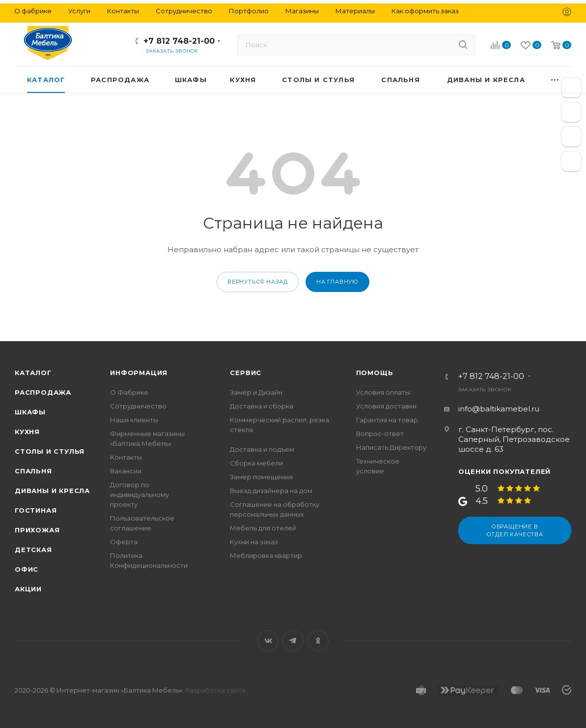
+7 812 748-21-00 (179, 41)
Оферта (124, 542)
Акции (28, 589)
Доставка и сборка (262, 406)
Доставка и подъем (262, 449)
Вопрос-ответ (380, 434)
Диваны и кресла (52, 491)
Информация (139, 373)
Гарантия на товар (387, 420)
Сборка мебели (256, 463)
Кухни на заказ (254, 542)
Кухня (27, 432)
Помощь (375, 373)
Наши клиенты (134, 420)
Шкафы (30, 412)
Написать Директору (391, 447)
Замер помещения (261, 477)
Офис (27, 569)
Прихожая (37, 530)
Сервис (246, 373)
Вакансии (126, 471)
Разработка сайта (215, 690)
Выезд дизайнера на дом (271, 491)
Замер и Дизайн (256, 392)
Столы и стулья (50, 451)
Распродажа (43, 392)
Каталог (33, 373)
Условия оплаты (383, 392)
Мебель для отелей (263, 528)
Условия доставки (386, 406)
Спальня (33, 471)
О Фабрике (129, 392)
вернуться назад (258, 282)
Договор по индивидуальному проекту (140, 495)
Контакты (126, 457)
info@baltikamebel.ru (499, 409)
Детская (33, 550)
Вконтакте (268, 641)
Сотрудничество (138, 406)
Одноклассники (318, 641)
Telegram (293, 641)
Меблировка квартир (266, 555)
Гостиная (36, 510)
